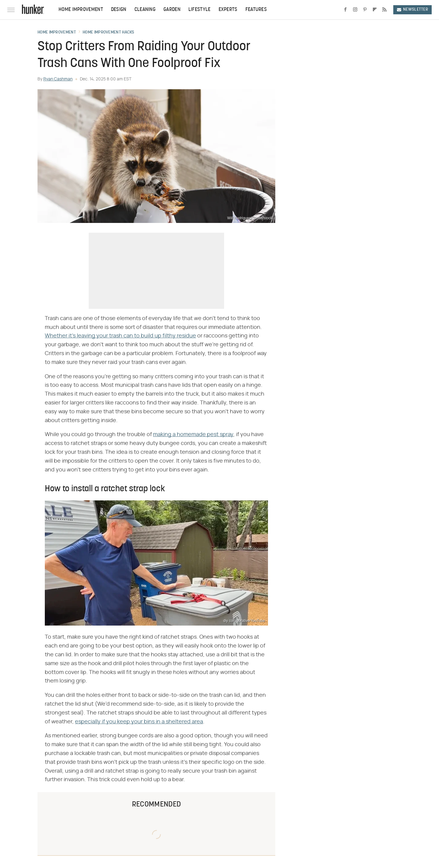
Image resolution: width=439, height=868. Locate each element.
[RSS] (384, 10)
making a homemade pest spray (193, 435)
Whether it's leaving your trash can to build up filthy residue (120, 336)
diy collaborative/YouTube (244, 621)
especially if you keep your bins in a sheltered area (139, 722)
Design (119, 10)
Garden (172, 10)
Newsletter (412, 10)
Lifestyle (200, 10)
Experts (228, 10)
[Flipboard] (375, 10)
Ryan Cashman (58, 79)
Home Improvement (81, 10)
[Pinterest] (365, 10)
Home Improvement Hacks (109, 33)
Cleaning (145, 10)
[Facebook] (345, 10)
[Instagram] (355, 10)
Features (256, 10)
